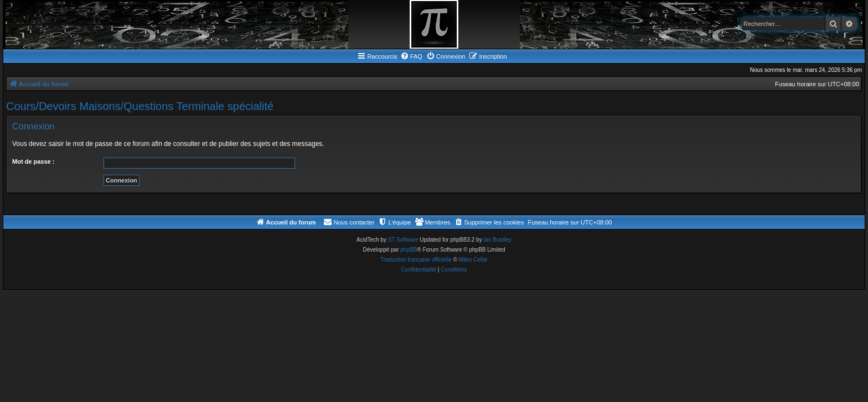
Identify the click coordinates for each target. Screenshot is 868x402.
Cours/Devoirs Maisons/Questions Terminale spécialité (140, 106)
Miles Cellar (473, 260)
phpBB (409, 250)
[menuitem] (411, 56)
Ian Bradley (497, 240)
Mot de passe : (33, 161)
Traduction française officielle (416, 260)
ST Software (403, 240)
